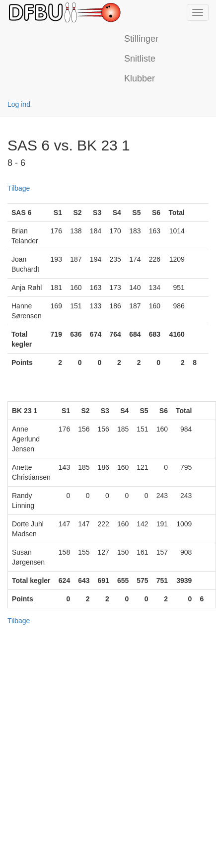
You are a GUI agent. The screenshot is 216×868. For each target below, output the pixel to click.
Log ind (19, 104)
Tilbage (19, 188)
